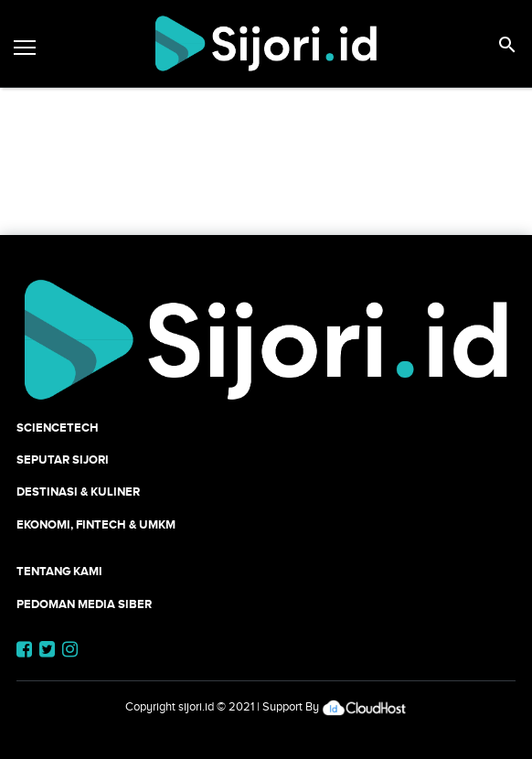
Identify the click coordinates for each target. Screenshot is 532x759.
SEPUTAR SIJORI (63, 460)
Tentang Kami (59, 571)
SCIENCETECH (58, 428)
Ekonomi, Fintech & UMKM (96, 524)
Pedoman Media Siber (84, 604)
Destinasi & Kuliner (78, 492)
